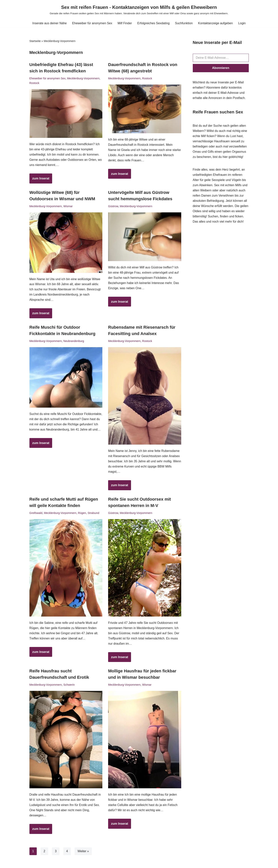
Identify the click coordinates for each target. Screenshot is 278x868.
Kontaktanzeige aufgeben (216, 23)
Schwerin (69, 686)
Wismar (68, 206)
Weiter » (83, 852)
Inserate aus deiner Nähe (49, 23)
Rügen (82, 514)
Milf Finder (125, 23)
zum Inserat (39, 180)
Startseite (35, 41)
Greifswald (36, 514)
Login (243, 23)
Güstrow (113, 206)
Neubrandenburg (74, 342)
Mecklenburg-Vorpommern (83, 78)
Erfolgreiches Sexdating (154, 23)
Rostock (34, 83)
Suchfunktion (184, 23)
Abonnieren (221, 68)
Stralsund (94, 514)
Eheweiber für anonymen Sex (92, 23)
